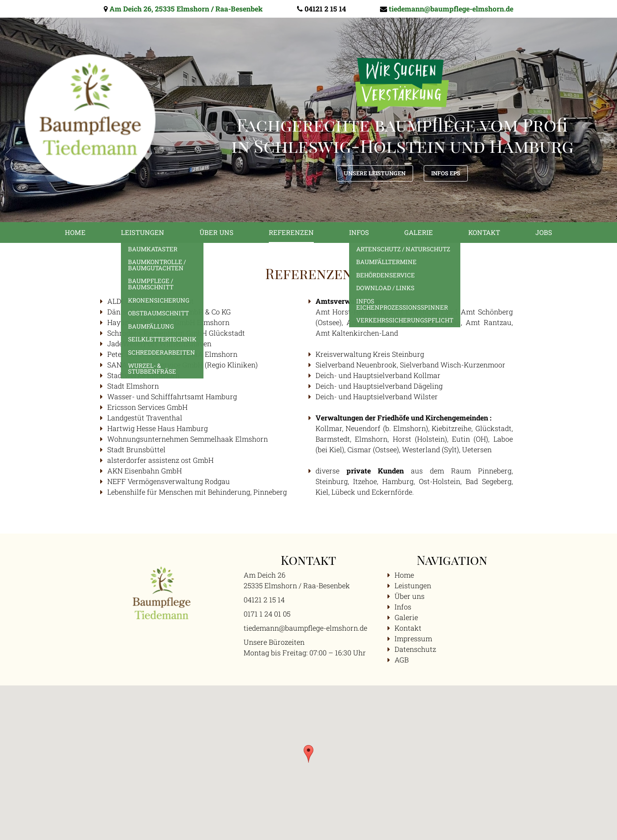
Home (75, 232)
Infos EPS (446, 173)
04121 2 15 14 (325, 9)
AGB (402, 660)
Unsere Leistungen (375, 173)
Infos (359, 232)
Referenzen (291, 232)
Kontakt (484, 232)
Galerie (419, 232)
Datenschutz (415, 649)
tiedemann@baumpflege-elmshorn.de (451, 9)
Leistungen (143, 232)
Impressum (413, 638)
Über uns (216, 232)
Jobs (544, 232)
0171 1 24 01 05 (267, 614)
